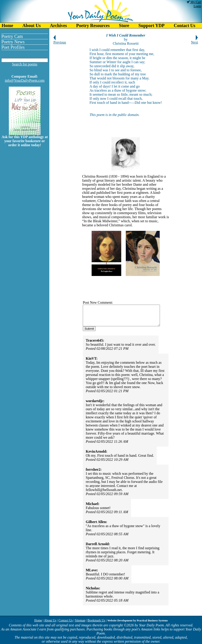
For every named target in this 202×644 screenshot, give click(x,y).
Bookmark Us (96, 620)
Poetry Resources (93, 25)
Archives (58, 25)
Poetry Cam (12, 36)
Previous (60, 41)
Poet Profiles (13, 47)
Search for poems (25, 64)
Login (197, 6)
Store (124, 25)
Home (7, 25)
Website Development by (138, 621)
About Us (32, 25)
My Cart (194, 2)
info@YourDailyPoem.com (25, 80)
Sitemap (80, 620)
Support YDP (151, 25)
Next (194, 41)
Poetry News (13, 42)
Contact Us (66, 620)
